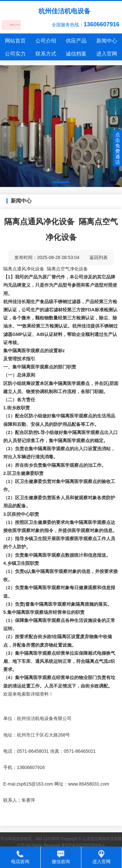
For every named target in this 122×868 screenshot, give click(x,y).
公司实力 (15, 54)
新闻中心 (107, 41)
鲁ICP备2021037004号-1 (83, 845)
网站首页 (15, 41)
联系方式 (46, 54)
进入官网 (107, 54)
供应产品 (76, 41)
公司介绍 (46, 41)
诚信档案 (76, 54)
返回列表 (99, 257)
